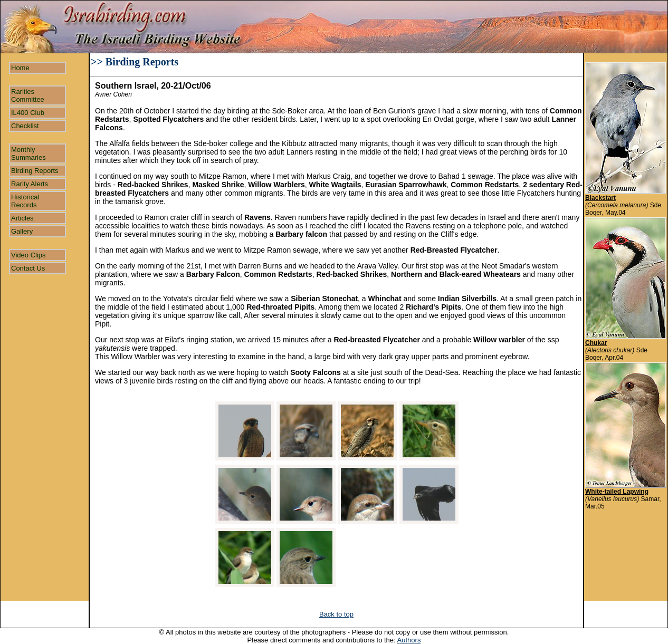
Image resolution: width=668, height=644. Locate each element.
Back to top (336, 614)
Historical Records (25, 201)
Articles (22, 218)
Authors (409, 640)
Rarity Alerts (30, 184)
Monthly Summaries (28, 153)
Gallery (22, 231)
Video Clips (28, 255)
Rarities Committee (28, 95)
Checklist (25, 126)
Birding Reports (35, 171)
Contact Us (28, 268)
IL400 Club (28, 113)
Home (20, 68)
